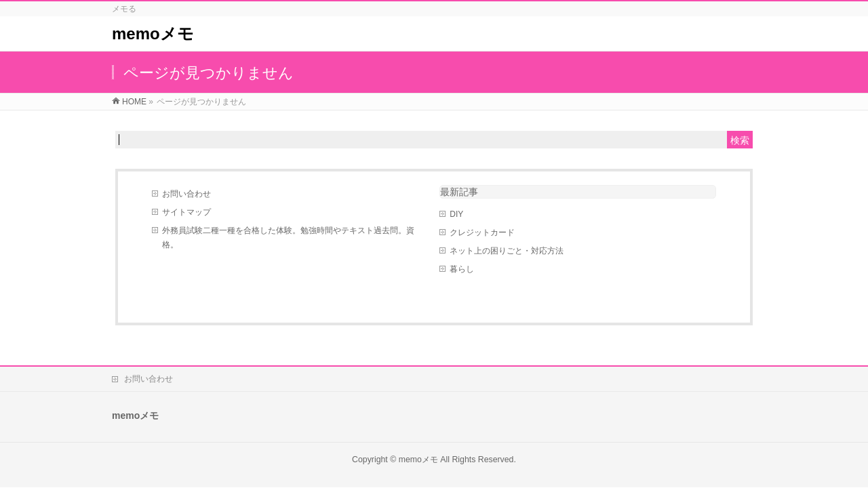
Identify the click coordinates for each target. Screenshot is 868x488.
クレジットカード (482, 232)
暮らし (462, 269)
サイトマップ (186, 212)
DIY (456, 214)
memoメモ (153, 34)
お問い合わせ (186, 194)
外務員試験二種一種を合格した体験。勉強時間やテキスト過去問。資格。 (288, 238)
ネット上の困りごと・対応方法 (507, 251)
